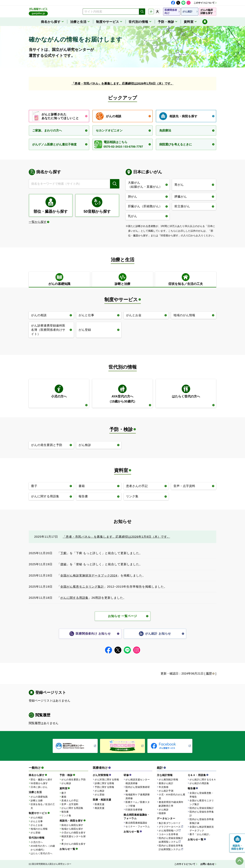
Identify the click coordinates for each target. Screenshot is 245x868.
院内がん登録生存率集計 (202, 814)
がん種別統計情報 (168, 779)
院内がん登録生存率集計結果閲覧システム (171, 847)
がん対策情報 (101, 775)
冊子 (64, 793)
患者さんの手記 (70, 800)
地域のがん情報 (39, 829)
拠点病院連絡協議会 (136, 823)
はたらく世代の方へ (42, 853)
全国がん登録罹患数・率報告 (202, 795)
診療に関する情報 (104, 783)
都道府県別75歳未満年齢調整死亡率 (171, 804)
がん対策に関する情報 (107, 779)
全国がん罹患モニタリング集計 (82, 587)
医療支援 (100, 804)
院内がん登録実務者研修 (138, 789)
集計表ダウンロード (170, 823)
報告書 (65, 812)
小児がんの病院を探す (74, 833)
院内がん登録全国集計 (202, 808)
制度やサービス (121, 300)
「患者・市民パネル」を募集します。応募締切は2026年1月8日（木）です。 (122, 84)
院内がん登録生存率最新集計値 (202, 821)
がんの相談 (37, 818)
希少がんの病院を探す (74, 844)
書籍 (64, 797)
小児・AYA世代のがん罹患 (172, 796)
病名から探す (37, 775)
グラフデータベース (170, 827)
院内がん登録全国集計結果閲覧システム (171, 840)
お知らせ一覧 (67, 849)
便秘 (63, 564)
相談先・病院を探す (71, 821)
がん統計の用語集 (199, 783)
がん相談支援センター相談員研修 (138, 781)
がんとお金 (37, 825)
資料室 (121, 470)
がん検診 (66, 783)
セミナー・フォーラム (138, 826)
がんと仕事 (37, 821)
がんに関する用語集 (74, 598)
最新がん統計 (166, 783)
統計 (160, 768)
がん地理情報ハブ (168, 831)
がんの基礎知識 (39, 797)
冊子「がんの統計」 (200, 834)
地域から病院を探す (72, 829)
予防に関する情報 (104, 787)
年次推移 (164, 787)
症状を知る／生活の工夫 (43, 806)
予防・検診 (121, 429)
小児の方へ (37, 842)
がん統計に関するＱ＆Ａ (203, 779)
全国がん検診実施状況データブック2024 (89, 576)
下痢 (63, 553)
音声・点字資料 (70, 804)
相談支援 (100, 808)
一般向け (35, 768)
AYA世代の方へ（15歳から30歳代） (43, 848)
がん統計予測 (166, 791)
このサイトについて (204, 3)
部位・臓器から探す (42, 779)
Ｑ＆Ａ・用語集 (197, 775)
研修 (126, 775)
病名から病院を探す (72, 825)
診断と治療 (37, 800)
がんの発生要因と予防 (74, 779)
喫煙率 (162, 813)
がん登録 (35, 833)
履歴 (209, 674)
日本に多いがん (39, 787)
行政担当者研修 (134, 810)
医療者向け (100, 768)
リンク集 (66, 815)
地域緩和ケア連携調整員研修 (138, 796)
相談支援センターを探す (74, 838)
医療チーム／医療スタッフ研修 (138, 804)
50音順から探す (39, 783)
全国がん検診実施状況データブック (202, 829)
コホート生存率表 (168, 834)
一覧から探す (38, 222)
